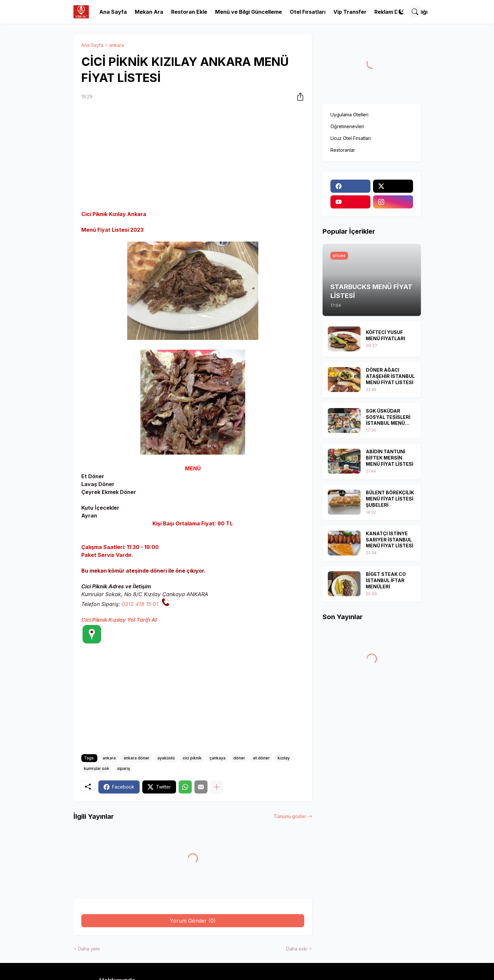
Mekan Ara (149, 12)
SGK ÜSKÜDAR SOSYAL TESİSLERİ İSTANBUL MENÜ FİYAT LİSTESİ (388, 417)
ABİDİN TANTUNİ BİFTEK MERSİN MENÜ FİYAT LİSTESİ (390, 458)
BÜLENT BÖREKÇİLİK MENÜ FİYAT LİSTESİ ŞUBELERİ (390, 499)
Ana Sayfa (113, 12)
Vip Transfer (350, 12)
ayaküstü (166, 758)
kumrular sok (97, 768)
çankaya (217, 758)
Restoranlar (343, 150)
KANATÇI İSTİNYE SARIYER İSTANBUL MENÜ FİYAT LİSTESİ (390, 540)
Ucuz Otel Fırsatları (351, 138)
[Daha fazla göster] (217, 787)
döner (239, 758)
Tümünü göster (290, 816)
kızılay (284, 758)
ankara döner (137, 758)
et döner (261, 758)
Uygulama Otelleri (349, 115)
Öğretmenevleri (347, 126)
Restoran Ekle (189, 12)
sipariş (123, 768)
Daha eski (297, 949)
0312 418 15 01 (140, 604)
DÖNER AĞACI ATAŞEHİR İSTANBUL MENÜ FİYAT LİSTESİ (390, 376)
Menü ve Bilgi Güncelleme (248, 12)
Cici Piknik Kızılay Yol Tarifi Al (119, 620)
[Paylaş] (298, 97)
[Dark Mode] (401, 12)
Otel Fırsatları (308, 12)
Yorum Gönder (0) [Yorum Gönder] (193, 921)
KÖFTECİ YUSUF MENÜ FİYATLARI (385, 335)
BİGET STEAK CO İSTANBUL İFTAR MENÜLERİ (386, 580)
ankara (117, 45)
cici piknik (192, 758)
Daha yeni (89, 949)
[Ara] (415, 12)
